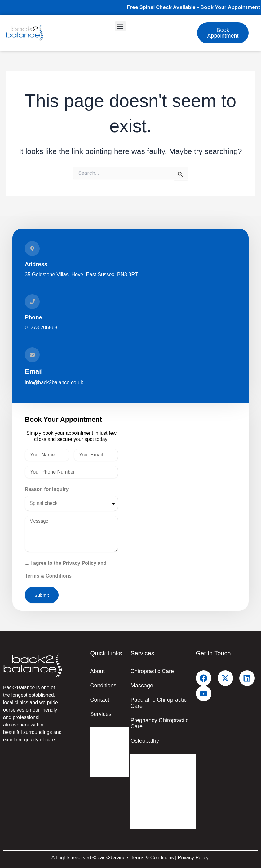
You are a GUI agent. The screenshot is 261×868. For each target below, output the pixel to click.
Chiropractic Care (152, 671)
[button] (120, 26)
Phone (33, 317)
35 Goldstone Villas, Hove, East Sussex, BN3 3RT (81, 274)
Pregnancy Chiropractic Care (159, 723)
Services (101, 714)
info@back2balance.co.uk (54, 382)
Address (36, 264)
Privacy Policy (80, 563)
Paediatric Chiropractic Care (159, 703)
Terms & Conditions (48, 576)
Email (34, 371)
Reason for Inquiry (47, 489)
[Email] (32, 355)
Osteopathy (145, 741)
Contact (100, 700)
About (97, 671)
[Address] (32, 249)
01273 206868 (41, 327)
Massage (142, 686)
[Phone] (32, 302)
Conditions (103, 686)
